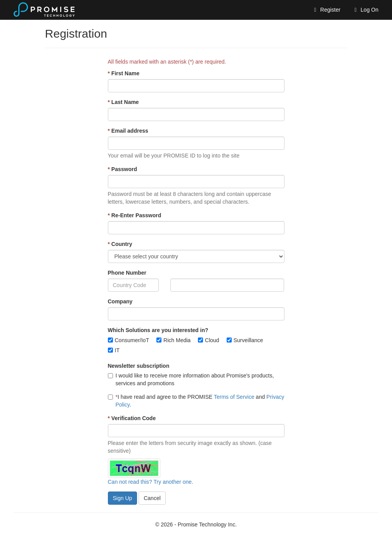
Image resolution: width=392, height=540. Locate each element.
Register (326, 10)
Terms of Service (234, 397)
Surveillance (248, 340)
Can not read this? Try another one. (151, 482)
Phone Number (127, 273)
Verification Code (132, 418)
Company (120, 301)
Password (122, 169)
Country (120, 244)
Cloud (212, 340)
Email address (128, 131)
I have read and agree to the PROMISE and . (196, 401)
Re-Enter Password (135, 215)
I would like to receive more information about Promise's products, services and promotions (191, 379)
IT (117, 350)
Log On (365, 10)
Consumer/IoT (132, 340)
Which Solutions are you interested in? (158, 330)
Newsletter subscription (139, 366)
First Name (124, 73)
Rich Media (177, 340)
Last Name (123, 102)
